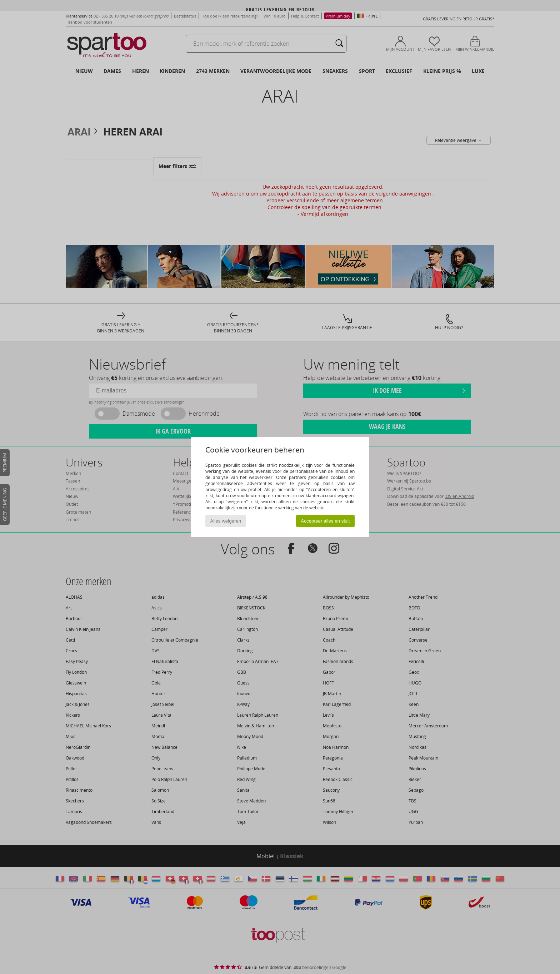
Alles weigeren (226, 521)
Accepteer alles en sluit (325, 521)
